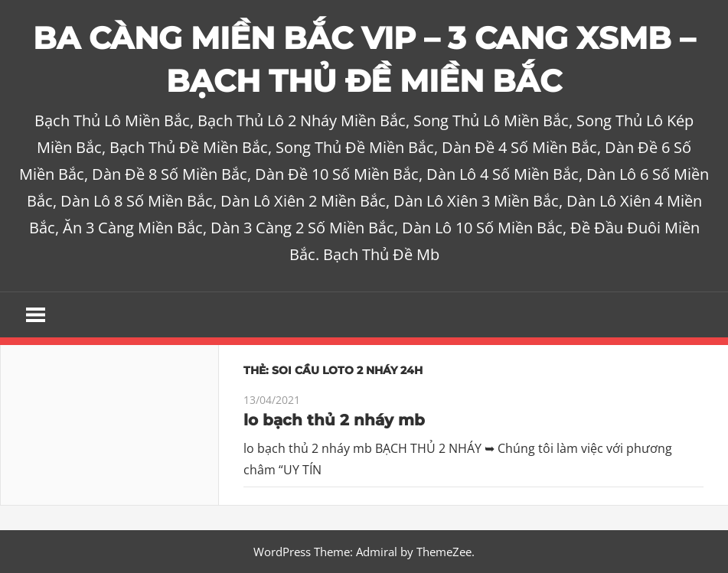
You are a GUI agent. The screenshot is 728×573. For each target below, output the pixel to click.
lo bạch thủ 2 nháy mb (334, 420)
